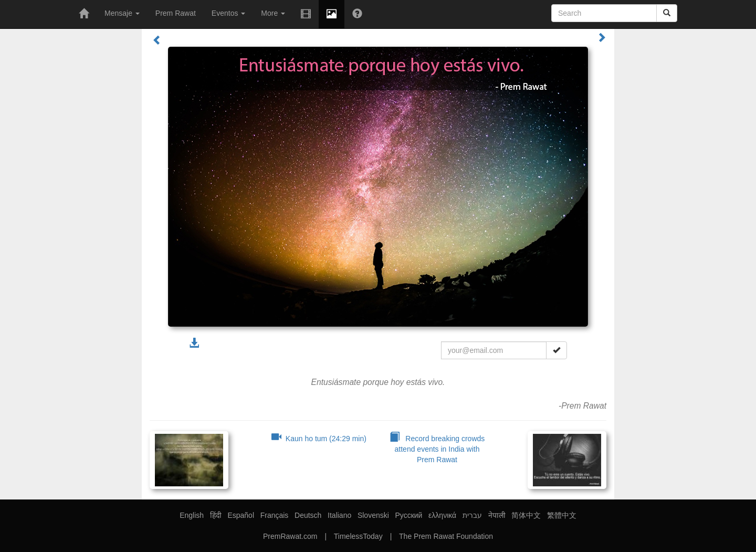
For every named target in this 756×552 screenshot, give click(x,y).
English (192, 515)
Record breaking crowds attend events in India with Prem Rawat (437, 449)
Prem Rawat (176, 13)
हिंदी (216, 515)
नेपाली (497, 515)
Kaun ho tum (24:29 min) (319, 439)
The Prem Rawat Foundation (446, 536)
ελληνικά (442, 515)
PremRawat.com (290, 536)
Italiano (339, 515)
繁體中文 (562, 515)
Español (241, 515)
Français (275, 515)
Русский (408, 515)
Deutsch (308, 515)
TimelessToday (358, 536)
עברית (472, 515)
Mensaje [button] (122, 13)
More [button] (273, 13)
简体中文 (526, 515)
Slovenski (373, 515)
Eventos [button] (228, 13)
